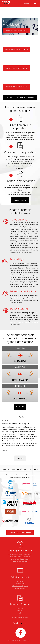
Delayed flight (20, 581)
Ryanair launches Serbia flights (15, 424)
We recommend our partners (20, 469)
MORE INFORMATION (20, 200)
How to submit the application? (20, 559)
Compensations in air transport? (20, 557)
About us (20, 608)
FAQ (20, 613)
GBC (20, 615)
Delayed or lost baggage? (20, 561)
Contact (20, 610)
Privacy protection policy (20, 617)
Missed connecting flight (20, 586)
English (26, 3)
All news (20, 458)
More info (20, 407)
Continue (4, 450)
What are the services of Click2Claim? (20, 554)
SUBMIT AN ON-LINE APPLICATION (20, 532)
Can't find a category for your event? (20, 97)
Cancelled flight (20, 583)
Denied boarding (20, 588)
